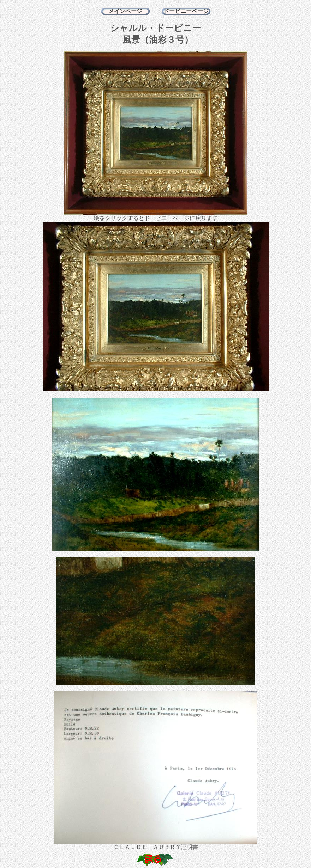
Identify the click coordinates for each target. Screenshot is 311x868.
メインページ (125, 11)
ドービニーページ (186, 11)
